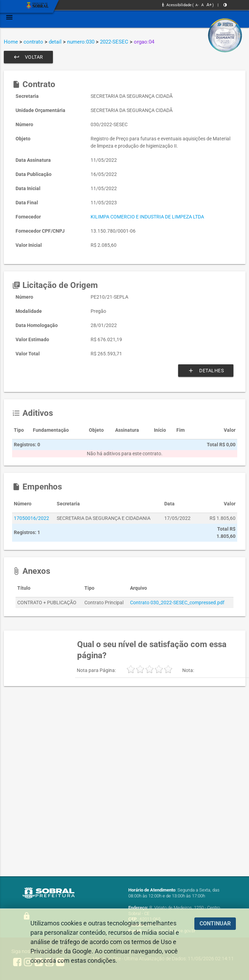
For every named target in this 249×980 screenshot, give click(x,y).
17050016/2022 (31, 518)
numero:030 (81, 42)
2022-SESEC (114, 42)
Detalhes (206, 371)
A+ (209, 5)
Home (11, 42)
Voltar (28, 57)
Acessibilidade (177, 5)
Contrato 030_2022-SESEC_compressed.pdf (177, 603)
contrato (33, 42)
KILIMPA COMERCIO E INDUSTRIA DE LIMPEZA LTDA (147, 217)
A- (197, 5)
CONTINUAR (215, 923)
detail (55, 42)
